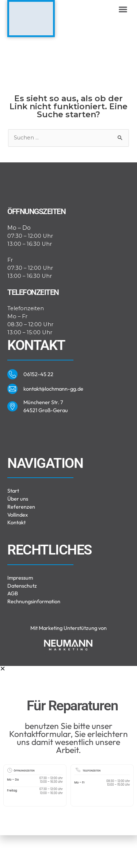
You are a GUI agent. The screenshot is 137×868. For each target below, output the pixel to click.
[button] (123, 9)
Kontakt (16, 555)
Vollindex (18, 547)
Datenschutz (22, 618)
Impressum (20, 610)
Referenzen (21, 539)
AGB (13, 626)
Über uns (18, 531)
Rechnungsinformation (34, 634)
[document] (68, 783)
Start (13, 523)
